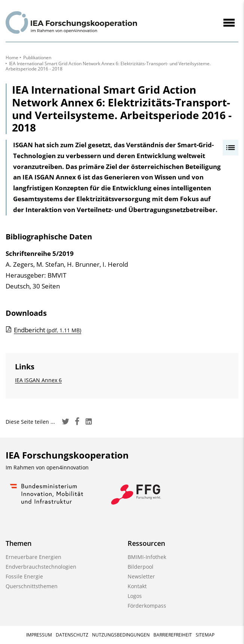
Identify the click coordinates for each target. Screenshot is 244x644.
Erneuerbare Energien (33, 557)
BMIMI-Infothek (147, 557)
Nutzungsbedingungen (121, 635)
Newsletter (141, 576)
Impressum (39, 635)
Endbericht (48, 330)
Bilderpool (141, 567)
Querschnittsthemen (32, 586)
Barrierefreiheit (173, 635)
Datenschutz (72, 635)
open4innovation (68, 467)
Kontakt (137, 586)
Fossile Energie (24, 576)
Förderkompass (147, 606)
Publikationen (37, 58)
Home (12, 58)
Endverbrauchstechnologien (41, 567)
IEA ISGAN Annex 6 (38, 380)
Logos (135, 596)
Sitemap (205, 635)
